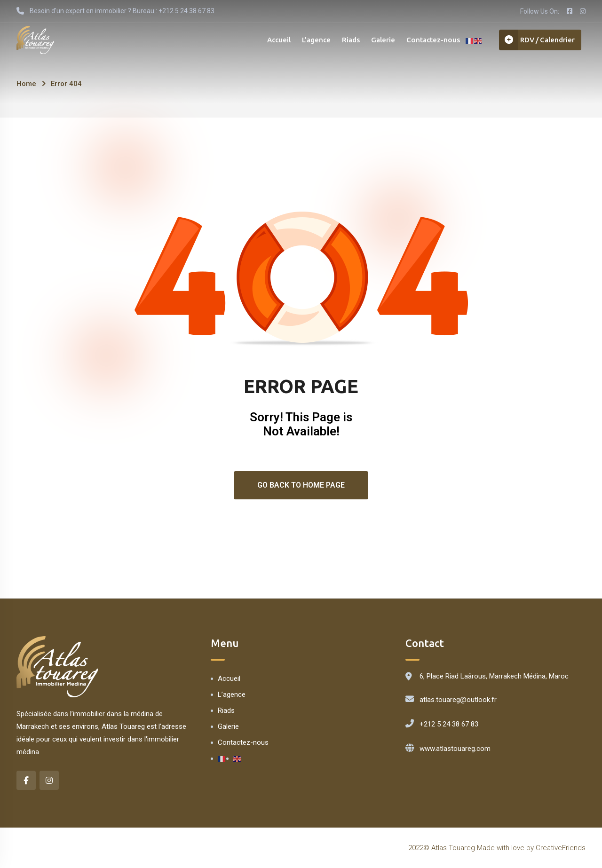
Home (26, 84)
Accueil (277, 40)
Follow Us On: (540, 11)
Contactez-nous (431, 40)
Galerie (381, 40)
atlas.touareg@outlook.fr (458, 700)
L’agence (314, 40)
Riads (349, 40)
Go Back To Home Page (301, 485)
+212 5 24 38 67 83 (449, 724)
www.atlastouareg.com (455, 749)
